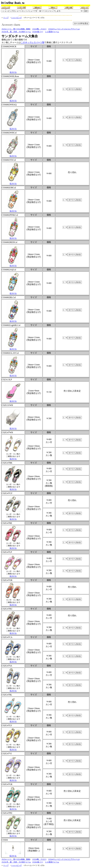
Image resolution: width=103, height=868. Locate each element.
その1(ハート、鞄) (9, 29)
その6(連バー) (38, 32)
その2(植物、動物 (23, 29)
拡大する (13, 72)
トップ (6, 18)
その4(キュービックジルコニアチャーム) (64, 29)
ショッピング (16, 18)
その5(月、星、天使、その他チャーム (16, 32)
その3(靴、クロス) (39, 29)
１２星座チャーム (52, 32)
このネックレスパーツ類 (33, 42)
